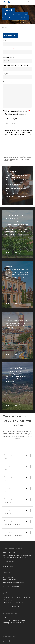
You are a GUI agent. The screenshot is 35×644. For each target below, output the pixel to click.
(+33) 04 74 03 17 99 (12, 627)
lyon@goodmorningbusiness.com (13, 602)
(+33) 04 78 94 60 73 (12, 607)
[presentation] (18, 140)
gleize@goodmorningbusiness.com (13, 582)
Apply (28, 456)
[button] (32, 2)
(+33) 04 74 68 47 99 (12, 586)
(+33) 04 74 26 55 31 (12, 562)
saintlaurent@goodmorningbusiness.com (15, 558)
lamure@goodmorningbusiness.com (14, 623)
